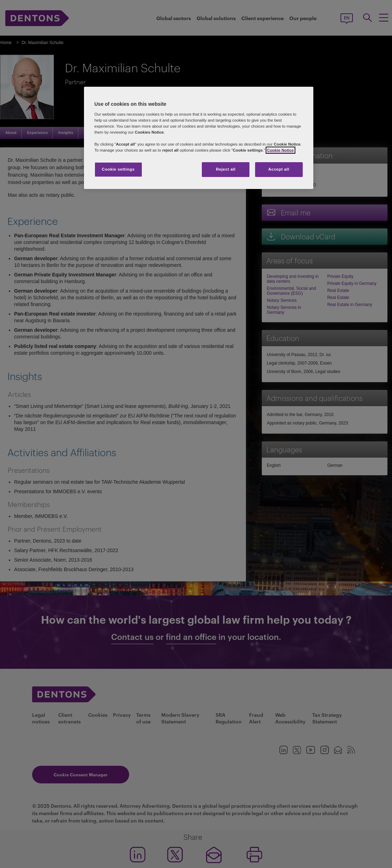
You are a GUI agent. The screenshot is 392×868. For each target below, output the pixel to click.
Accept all (279, 169)
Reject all (226, 169)
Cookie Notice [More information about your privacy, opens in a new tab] (281, 150)
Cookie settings (118, 169)
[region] (199, 138)
